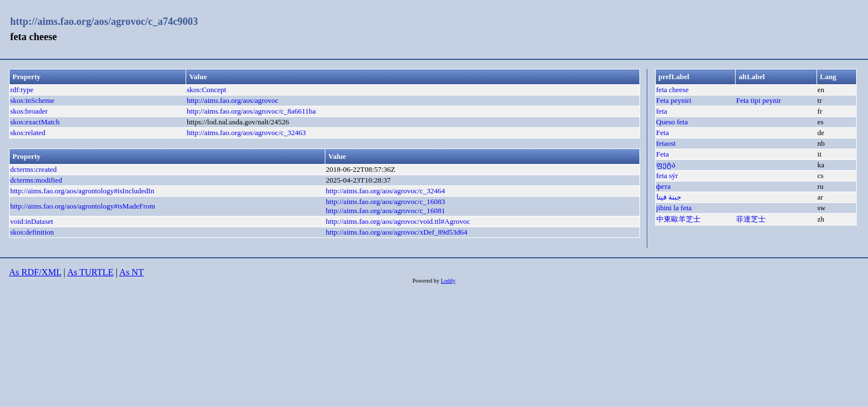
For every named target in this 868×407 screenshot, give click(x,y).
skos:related (28, 133)
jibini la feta (674, 208)
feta (662, 111)
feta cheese (673, 90)
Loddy (448, 281)
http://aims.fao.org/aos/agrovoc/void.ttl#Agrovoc (398, 221)
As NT (132, 272)
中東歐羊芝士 (678, 219)
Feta (663, 133)
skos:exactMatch (35, 122)
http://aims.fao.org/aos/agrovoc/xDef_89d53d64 (397, 232)
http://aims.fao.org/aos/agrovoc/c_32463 (246, 133)
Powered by (427, 281)
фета (664, 186)
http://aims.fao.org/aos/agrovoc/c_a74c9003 (104, 21)
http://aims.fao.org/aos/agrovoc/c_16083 (386, 202)
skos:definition (32, 232)
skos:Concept (207, 90)
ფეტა (666, 165)
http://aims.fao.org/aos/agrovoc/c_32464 (386, 191)
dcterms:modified (36, 180)
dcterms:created (33, 169)
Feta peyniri (674, 100)
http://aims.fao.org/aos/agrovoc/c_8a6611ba (251, 111)
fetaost (666, 143)
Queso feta (672, 122)
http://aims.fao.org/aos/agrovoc (233, 100)
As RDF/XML (35, 272)
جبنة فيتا (669, 197)
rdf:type (22, 90)
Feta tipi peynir (759, 100)
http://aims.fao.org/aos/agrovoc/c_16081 (386, 211)
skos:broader (29, 111)
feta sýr (667, 176)
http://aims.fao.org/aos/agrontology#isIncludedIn (82, 191)
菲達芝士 (751, 219)
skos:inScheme (32, 100)
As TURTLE (91, 272)
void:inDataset (32, 221)
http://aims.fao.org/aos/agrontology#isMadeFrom (83, 206)
